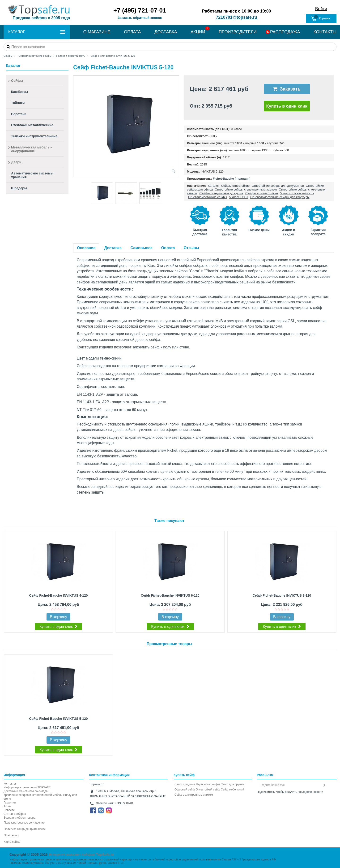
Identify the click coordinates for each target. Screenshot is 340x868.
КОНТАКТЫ (325, 32)
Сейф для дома (185, 784)
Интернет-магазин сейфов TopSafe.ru (81, 854)
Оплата (168, 248)
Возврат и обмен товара (19, 818)
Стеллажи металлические (32, 125)
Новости (9, 810)
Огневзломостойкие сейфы (208, 197)
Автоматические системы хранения (32, 175)
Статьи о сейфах (15, 814)
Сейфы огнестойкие (235, 186)
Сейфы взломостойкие (262, 193)
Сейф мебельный (232, 790)
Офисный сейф (185, 790)
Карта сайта (12, 842)
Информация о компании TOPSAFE (27, 787)
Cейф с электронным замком (194, 795)
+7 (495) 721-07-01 (140, 10)
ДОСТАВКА (166, 32)
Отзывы (191, 248)
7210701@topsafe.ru (236, 17)
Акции (8, 806)
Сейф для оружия (232, 784)
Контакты (10, 784)
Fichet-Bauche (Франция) (232, 179)
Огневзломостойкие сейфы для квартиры (280, 197)
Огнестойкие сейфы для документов (278, 186)
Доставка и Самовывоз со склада (26, 791)
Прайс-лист (11, 835)
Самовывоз (142, 248)
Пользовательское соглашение (24, 823)
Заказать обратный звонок (140, 18)
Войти (321, 9)
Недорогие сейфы (208, 784)
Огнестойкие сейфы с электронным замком (246, 189)
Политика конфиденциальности (25, 829)
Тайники (18, 103)
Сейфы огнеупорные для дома (221, 193)
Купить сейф (184, 775)
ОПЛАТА (132, 32)
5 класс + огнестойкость (297, 193)
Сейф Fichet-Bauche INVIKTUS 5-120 (58, 719)
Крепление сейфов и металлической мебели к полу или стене (40, 797)
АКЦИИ (198, 32)
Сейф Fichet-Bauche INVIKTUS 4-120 (58, 595)
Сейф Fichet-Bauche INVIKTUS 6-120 (170, 595)
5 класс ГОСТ (239, 197)
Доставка (113, 248)
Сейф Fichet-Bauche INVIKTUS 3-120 (282, 595)
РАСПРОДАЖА (285, 32)
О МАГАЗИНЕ (97, 32)
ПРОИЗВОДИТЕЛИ (238, 32)
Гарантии (10, 803)
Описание (86, 248)
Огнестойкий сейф (208, 790)
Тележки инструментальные (34, 136)
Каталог (214, 186)
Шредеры (19, 188)
